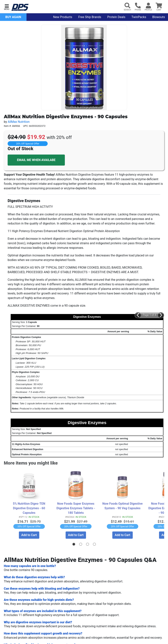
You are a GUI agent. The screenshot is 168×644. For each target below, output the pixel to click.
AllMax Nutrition (19, 122)
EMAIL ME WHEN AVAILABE (36, 160)
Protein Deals (116, 17)
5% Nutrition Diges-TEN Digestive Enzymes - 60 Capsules (29, 508)
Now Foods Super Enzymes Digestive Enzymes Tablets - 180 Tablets (76, 508)
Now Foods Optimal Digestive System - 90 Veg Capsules (123, 506)
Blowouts (159, 17)
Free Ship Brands (90, 17)
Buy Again (13, 17)
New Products (63, 17)
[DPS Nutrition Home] (20, 7)
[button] (7, 7)
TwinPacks (139, 17)
